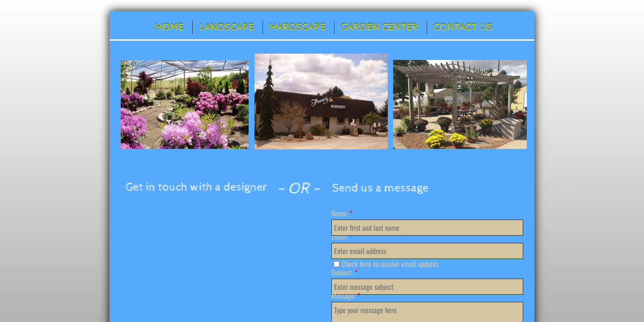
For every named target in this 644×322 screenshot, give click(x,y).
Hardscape (298, 27)
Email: (342, 237)
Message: (346, 296)
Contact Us (463, 27)
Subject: (344, 272)
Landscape (227, 27)
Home (169, 27)
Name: (342, 213)
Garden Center (380, 27)
